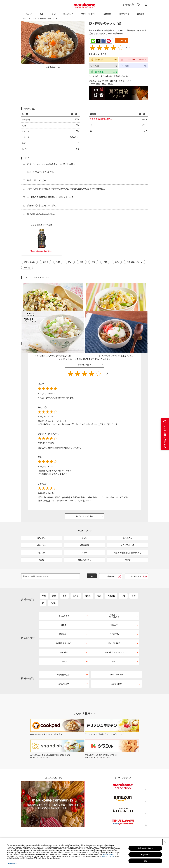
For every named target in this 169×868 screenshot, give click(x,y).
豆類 (123, 579)
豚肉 (98, 83)
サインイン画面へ (85, 334)
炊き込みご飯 (29, 262)
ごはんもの (104, 81)
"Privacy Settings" (109, 854)
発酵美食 (107, 12)
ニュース (28, 12)
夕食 (105, 262)
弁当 (70, 262)
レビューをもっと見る (85, 485)
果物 (134, 579)
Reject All (145, 855)
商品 (41, 12)
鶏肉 (64, 579)
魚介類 (76, 579)
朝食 (82, 262)
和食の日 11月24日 (135, 262)
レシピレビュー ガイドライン (138, 313)
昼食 (93, 262)
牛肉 (44, 579)
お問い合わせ (123, 12)
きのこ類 (111, 579)
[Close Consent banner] (165, 842)
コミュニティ (68, 12)
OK (145, 861)
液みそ (45, 262)
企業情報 (140, 12)
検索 (146, 5)
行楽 (117, 262)
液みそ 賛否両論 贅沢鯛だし (103, 119)
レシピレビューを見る (98, 54)
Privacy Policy (12, 863)
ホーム (25, 19)
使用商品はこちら (53, 67)
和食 (58, 262)
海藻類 (88, 579)
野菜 (104, 83)
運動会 (27, 267)
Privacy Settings (145, 848)
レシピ (53, 12)
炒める (121, 81)
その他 (129, 81)
